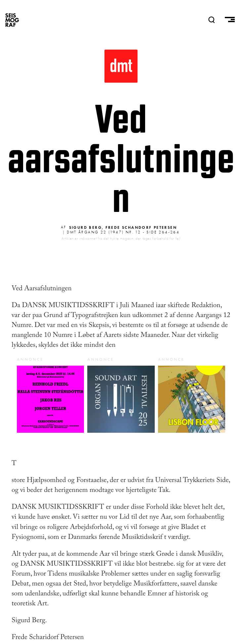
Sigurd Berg (85, 227)
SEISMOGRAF (12, 20)
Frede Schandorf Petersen (141, 227)
